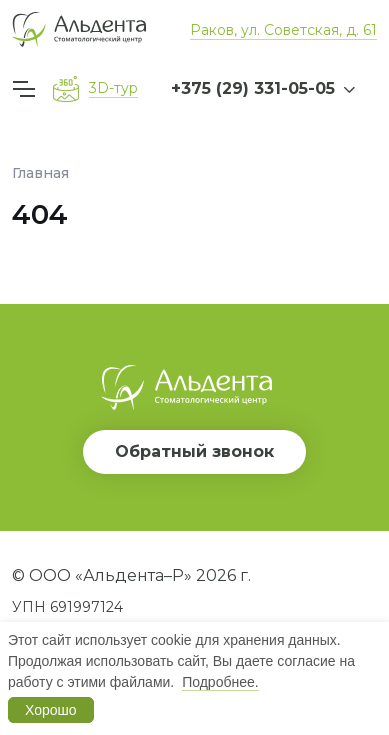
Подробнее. (220, 682)
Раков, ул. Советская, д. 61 (283, 30)
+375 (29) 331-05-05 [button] (253, 88)
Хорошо (51, 710)
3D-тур (113, 88)
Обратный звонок (194, 451)
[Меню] (27, 89)
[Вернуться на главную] (79, 29)
